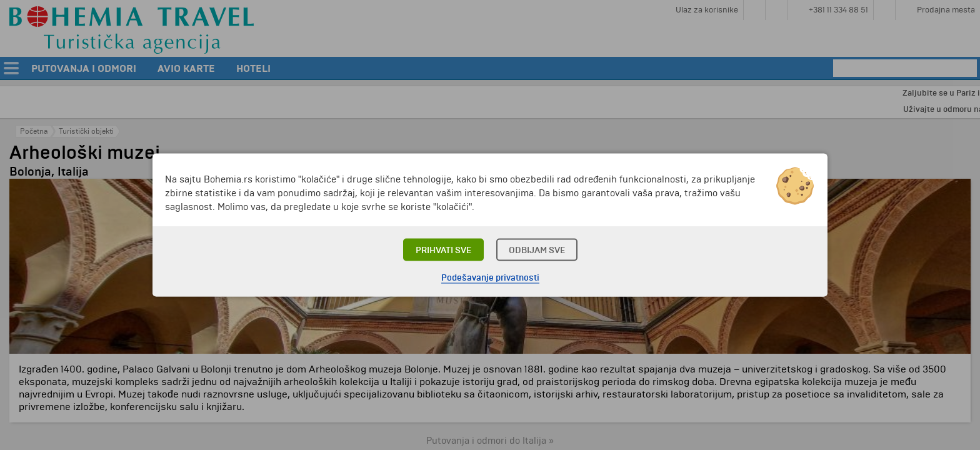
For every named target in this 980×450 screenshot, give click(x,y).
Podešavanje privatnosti (490, 278)
